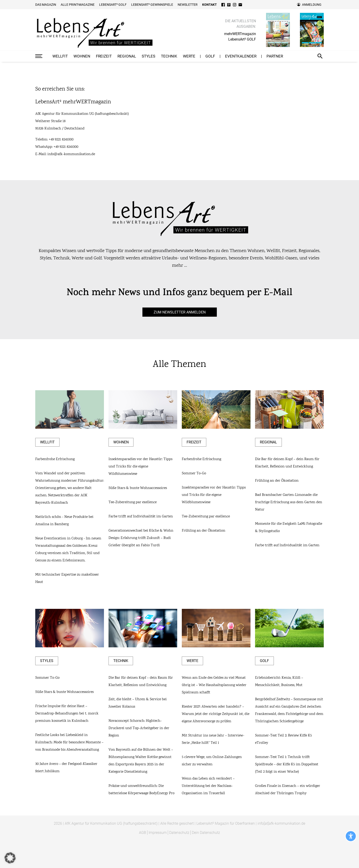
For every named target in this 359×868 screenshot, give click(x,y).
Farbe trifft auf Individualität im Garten (141, 517)
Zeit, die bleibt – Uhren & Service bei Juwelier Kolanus (138, 703)
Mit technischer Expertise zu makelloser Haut (67, 578)
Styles (148, 56)
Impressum (158, 833)
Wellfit (60, 56)
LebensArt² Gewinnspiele (152, 5)
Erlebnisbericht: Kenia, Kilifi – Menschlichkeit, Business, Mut (279, 682)
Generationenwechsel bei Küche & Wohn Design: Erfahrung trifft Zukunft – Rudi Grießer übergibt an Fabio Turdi (141, 538)
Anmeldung (312, 5)
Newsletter (188, 5)
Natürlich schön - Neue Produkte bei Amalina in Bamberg (64, 521)
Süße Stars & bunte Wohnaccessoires (138, 488)
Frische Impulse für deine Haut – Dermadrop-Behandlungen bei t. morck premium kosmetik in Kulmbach (67, 714)
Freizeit (104, 56)
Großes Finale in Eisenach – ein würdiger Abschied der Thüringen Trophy (288, 790)
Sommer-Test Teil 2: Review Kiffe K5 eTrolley (283, 739)
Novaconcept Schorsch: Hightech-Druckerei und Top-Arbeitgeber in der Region (139, 728)
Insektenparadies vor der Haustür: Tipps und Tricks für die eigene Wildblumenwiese (140, 467)
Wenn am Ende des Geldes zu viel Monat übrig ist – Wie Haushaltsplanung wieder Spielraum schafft (214, 685)
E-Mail (240, 5)
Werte (189, 56)
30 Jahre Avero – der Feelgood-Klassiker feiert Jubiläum (66, 768)
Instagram (235, 5)
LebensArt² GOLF (242, 39)
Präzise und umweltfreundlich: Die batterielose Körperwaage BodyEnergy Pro (141, 790)
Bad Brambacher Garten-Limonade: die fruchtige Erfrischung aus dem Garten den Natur (289, 502)
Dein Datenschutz (206, 833)
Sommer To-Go (194, 474)
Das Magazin (46, 5)
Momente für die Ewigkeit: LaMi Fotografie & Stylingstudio (289, 528)
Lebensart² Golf (113, 5)
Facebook (223, 5)
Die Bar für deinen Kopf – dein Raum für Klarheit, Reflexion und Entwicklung (287, 463)
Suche (320, 56)
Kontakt (209, 5)
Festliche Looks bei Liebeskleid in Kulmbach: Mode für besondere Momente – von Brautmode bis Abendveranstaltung (69, 743)
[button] (10, 858)
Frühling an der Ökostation (204, 531)
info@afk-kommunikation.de (71, 154)
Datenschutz (179, 833)
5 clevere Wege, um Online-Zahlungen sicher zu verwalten (212, 761)
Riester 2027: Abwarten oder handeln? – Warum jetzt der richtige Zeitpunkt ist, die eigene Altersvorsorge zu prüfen (216, 714)
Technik (169, 56)
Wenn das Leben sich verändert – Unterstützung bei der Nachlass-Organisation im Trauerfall (208, 786)
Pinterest (229, 5)
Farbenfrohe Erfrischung (55, 459)
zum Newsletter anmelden (180, 312)
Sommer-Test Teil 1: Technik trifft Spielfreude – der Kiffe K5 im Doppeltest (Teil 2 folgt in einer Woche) (287, 765)
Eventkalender (241, 56)
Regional (127, 56)
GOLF (210, 56)
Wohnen (82, 56)
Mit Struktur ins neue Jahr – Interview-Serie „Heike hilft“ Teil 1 (213, 739)
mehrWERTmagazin (240, 34)
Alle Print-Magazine (78, 5)
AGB (143, 833)
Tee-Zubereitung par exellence (133, 502)
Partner (275, 56)
